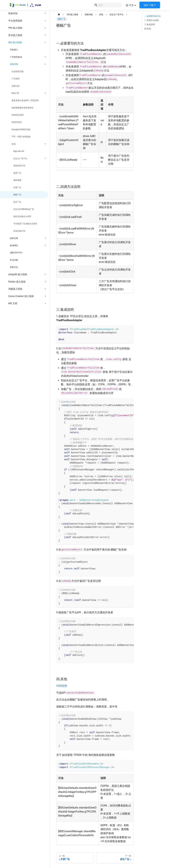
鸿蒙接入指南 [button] (15, 289)
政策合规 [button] (14, 238)
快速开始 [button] (13, 13)
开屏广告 (17, 187)
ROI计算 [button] (15, 93)
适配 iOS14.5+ (16, 253)
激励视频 (17, 180)
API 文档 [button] (13, 303)
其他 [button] (14, 144)
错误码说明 (17, 122)
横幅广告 (17, 195)
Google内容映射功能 (21, 129)
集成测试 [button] (14, 245)
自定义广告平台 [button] (20, 158)
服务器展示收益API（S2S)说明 (25, 100)
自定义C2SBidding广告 (24, 209)
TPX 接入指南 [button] (15, 28)
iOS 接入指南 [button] (15, 42)
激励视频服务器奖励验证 (23, 108)
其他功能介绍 (19, 231)
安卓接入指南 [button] (15, 35)
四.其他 (148, 29)
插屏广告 (17, 173)
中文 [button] (130, 5)
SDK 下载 (149, 5)
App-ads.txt (19, 151)
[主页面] (59, 15)
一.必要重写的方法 (152, 16)
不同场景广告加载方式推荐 (25, 224)
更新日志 (14, 267)
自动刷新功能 (18, 71)
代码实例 (62, 686)
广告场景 (16, 79)
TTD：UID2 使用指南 (21, 137)
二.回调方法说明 (151, 20)
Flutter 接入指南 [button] (17, 282)
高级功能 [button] (14, 64)
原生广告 (17, 202)
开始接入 (14, 50)
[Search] (108, 5)
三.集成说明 (149, 24)
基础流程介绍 (19, 166)
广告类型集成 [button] (16, 57)
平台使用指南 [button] (15, 21)
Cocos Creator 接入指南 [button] (21, 296)
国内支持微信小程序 (22, 216)
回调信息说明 (18, 115)
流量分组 (16, 86)
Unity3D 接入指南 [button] (18, 274)
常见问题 (14, 260)
